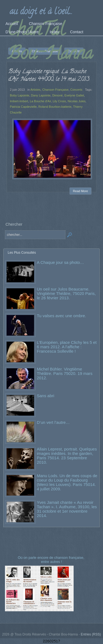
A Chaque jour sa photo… (60, 262)
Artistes (36, 90)
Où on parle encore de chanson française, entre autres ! (52, 559)
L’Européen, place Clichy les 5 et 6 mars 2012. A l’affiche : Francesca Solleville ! (67, 347)
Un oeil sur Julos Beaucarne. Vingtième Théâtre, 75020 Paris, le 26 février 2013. (66, 293)
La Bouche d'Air (40, 101)
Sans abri (45, 396)
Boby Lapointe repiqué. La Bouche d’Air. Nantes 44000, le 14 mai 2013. (49, 76)
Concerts (76, 90)
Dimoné (57, 95)
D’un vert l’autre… (53, 422)
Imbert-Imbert (19, 101)
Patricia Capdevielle (23, 107)
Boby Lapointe (20, 95)
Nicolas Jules (76, 101)
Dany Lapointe (41, 95)
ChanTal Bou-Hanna (50, 43)
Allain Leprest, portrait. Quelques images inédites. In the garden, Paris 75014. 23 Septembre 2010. (67, 456)
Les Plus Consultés (22, 253)
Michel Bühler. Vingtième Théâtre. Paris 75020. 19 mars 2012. (65, 373)
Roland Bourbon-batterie (55, 107)
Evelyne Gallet (74, 95)
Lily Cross (59, 101)
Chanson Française (55, 90)
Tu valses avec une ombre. (62, 316)
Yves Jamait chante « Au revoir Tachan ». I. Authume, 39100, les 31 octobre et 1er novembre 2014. (67, 509)
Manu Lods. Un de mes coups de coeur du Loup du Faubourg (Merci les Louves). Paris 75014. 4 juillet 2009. (67, 482)
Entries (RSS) (91, 634)
